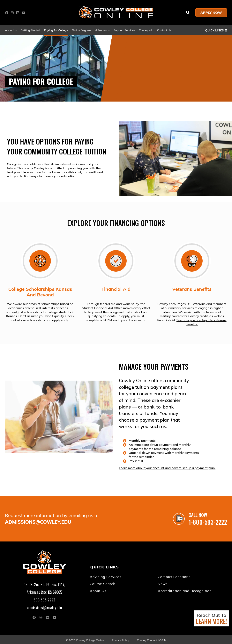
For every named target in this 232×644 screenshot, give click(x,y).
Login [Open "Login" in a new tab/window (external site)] (162, 639)
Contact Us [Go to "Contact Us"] (164, 30)
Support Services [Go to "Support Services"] (124, 30)
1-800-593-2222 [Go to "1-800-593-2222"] (208, 522)
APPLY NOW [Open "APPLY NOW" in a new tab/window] (211, 13)
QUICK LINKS (216, 30)
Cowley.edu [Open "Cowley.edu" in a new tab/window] (146, 30)
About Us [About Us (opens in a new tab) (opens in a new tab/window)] (11, 30)
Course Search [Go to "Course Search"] (103, 583)
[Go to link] (116, 17)
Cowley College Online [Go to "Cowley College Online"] (90, 639)
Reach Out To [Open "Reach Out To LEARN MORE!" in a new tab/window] (211, 619)
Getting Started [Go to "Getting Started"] (30, 30)
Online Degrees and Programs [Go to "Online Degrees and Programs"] (91, 30)
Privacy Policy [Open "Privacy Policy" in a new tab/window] (120, 639)
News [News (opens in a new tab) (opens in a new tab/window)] (163, 583)
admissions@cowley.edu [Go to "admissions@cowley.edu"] (38, 522)
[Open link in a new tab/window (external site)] (8, 13)
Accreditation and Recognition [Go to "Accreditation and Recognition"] (185, 590)
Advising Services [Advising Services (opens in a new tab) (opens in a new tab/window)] (106, 576)
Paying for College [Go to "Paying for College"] (56, 30)
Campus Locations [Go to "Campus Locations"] (174, 576)
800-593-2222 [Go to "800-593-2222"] (45, 599)
